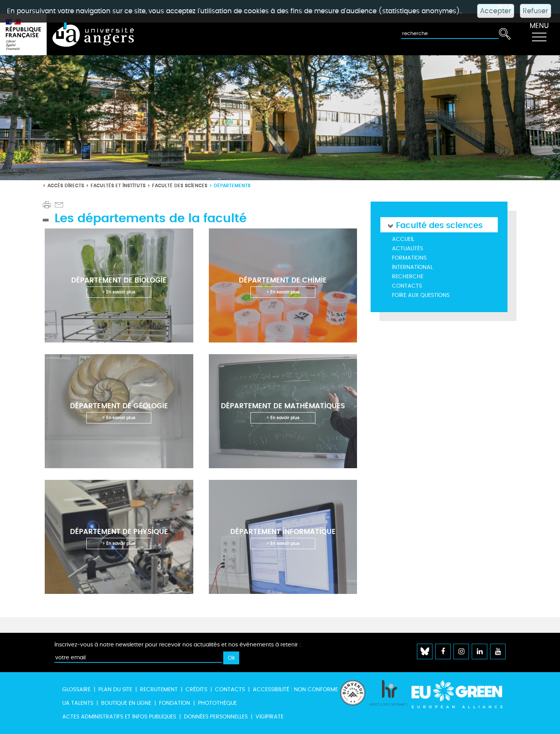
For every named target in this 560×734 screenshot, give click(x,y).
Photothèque (217, 703)
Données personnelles (216, 717)
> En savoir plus (119, 292)
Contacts (407, 286)
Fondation (175, 703)
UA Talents (78, 703)
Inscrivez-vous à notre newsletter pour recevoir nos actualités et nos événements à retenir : (178, 645)
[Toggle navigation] (539, 35)
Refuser (535, 11)
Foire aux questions (421, 295)
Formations (409, 258)
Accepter (496, 11)
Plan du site (115, 689)
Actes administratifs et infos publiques (119, 717)
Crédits (196, 689)
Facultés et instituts (118, 185)
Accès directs (66, 185)
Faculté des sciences (180, 185)
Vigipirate (269, 717)
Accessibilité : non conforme (295, 689)
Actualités (408, 248)
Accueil (403, 239)
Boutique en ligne (126, 703)
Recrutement (159, 689)
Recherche (408, 277)
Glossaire (76, 689)
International (412, 267)
